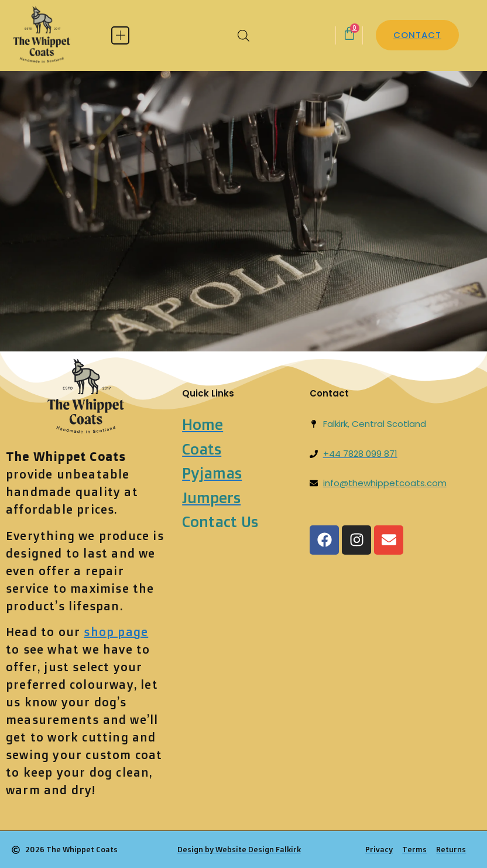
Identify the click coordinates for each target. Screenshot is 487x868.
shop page (116, 632)
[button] (120, 35)
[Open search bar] (243, 35)
